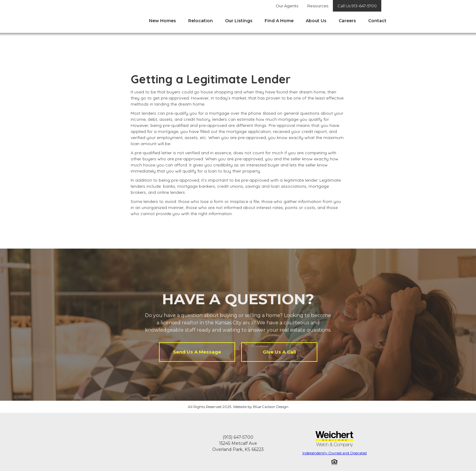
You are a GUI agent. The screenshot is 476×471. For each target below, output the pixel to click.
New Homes (162, 21)
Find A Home (279, 21)
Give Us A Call (279, 352)
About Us (316, 21)
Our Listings (239, 21)
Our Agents (287, 6)
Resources (318, 6)
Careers (347, 21)
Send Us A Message (197, 352)
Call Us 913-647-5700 (357, 6)
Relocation (201, 21)
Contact (377, 21)
